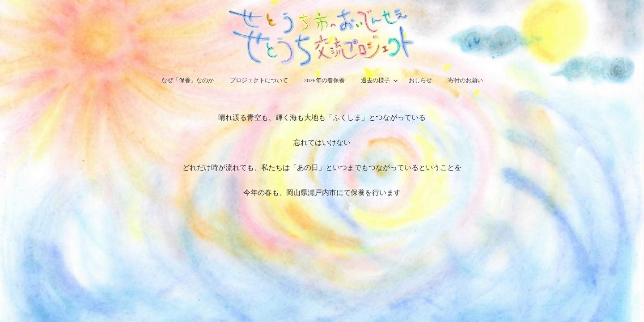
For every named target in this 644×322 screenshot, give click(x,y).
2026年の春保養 (324, 80)
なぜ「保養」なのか (188, 80)
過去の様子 (375, 80)
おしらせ (420, 80)
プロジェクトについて (259, 80)
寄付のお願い (466, 80)
